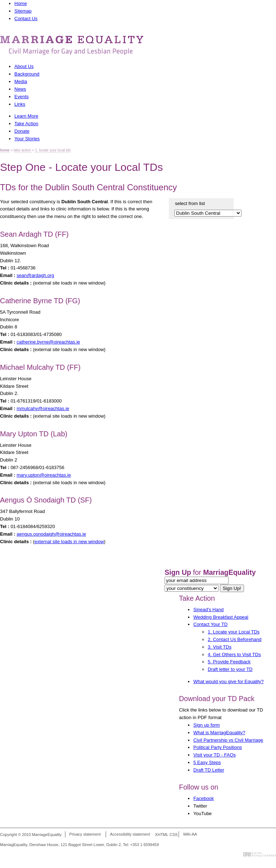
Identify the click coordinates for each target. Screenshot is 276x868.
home (5, 150)
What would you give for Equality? (229, 681)
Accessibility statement (130, 835)
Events (22, 97)
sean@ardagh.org (35, 275)
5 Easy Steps (207, 762)
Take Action (197, 598)
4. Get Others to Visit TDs (234, 655)
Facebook (204, 798)
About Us (24, 66)
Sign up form (207, 725)
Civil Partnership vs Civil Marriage (228, 740)
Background (27, 74)
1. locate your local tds (53, 150)
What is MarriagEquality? (219, 733)
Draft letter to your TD (230, 669)
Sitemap (23, 11)
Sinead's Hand (208, 610)
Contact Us (26, 19)
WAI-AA (190, 835)
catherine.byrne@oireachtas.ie (48, 342)
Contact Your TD (210, 624)
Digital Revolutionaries (260, 854)
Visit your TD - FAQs (215, 755)
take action (23, 150)
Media (21, 81)
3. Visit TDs (220, 647)
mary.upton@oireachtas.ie (44, 475)
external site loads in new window (69, 542)
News (20, 89)
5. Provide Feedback (229, 662)
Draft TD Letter (209, 770)
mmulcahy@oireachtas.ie (43, 408)
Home (21, 3)
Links (20, 104)
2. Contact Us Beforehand (235, 639)
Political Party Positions (218, 747)
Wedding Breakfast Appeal (221, 617)
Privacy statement (85, 835)
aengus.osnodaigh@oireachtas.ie (51, 534)
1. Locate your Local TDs (234, 632)
